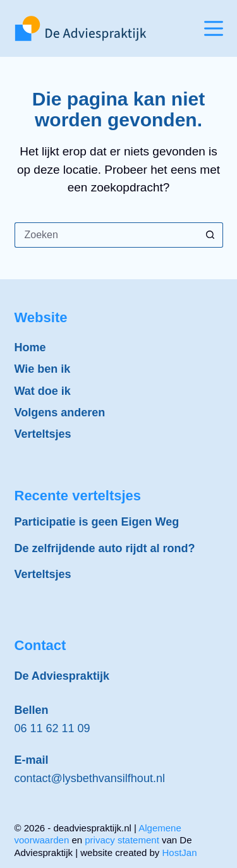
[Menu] (214, 28)
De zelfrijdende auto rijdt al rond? (105, 548)
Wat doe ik (43, 391)
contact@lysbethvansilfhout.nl (90, 778)
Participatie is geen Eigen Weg (97, 522)
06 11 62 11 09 (52, 728)
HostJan (180, 853)
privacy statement (122, 840)
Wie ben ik (43, 369)
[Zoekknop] (210, 235)
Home (30, 347)
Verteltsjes (43, 434)
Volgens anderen (60, 413)
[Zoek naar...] (106, 235)
